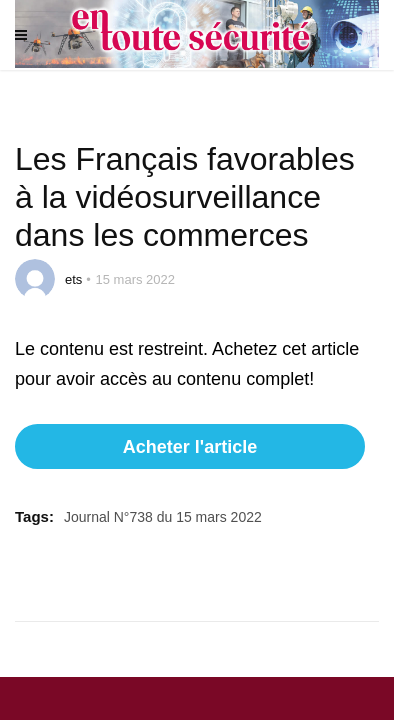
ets (73, 279)
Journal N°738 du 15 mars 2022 (163, 517)
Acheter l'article (190, 447)
